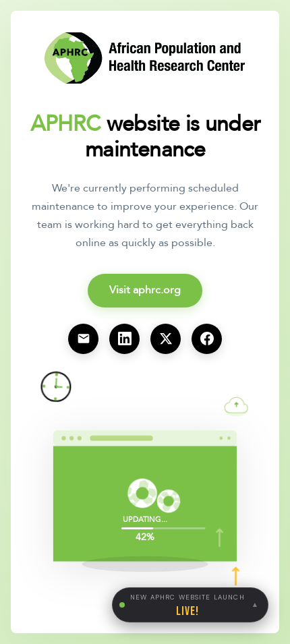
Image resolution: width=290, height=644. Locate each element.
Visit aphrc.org (145, 290)
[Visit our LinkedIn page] (124, 339)
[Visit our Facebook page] (207, 339)
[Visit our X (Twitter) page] (166, 339)
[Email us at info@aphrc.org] (83, 339)
